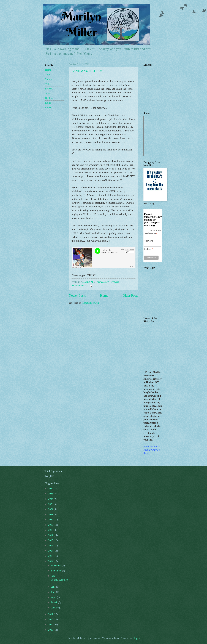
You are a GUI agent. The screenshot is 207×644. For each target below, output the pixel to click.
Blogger (137, 638)
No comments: (79, 286)
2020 (51, 520)
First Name (148, 241)
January (55, 608)
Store (48, 75)
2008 (51, 630)
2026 (51, 489)
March (55, 602)
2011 (51, 614)
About (48, 93)
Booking (49, 98)
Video (48, 84)
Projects (49, 89)
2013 (51, 556)
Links (48, 103)
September (57, 571)
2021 (51, 515)
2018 (51, 530)
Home (104, 296)
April (54, 597)
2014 (51, 551)
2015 (51, 546)
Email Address (151, 233)
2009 (51, 625)
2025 (51, 494)
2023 (51, 504)
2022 (51, 509)
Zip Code (149, 249)
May (54, 592)
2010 (51, 619)
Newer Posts (77, 296)
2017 (51, 535)
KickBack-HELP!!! (87, 71)
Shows (48, 79)
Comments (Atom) (91, 303)
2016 (51, 540)
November (57, 566)
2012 (51, 561)
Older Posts (130, 296)
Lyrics (48, 108)
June (54, 587)
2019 (51, 525)
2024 (51, 499)
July (54, 576)
